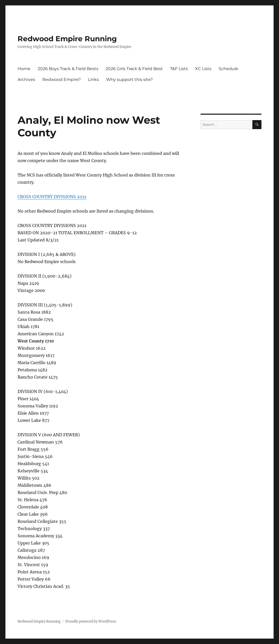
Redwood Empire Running (67, 39)
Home (24, 69)
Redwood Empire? (62, 80)
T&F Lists (179, 69)
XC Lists (203, 69)
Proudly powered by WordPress (91, 621)
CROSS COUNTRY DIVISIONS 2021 (52, 197)
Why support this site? (129, 80)
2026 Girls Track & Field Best (134, 69)
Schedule (228, 69)
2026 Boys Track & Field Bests (68, 69)
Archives (26, 80)
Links (93, 80)
